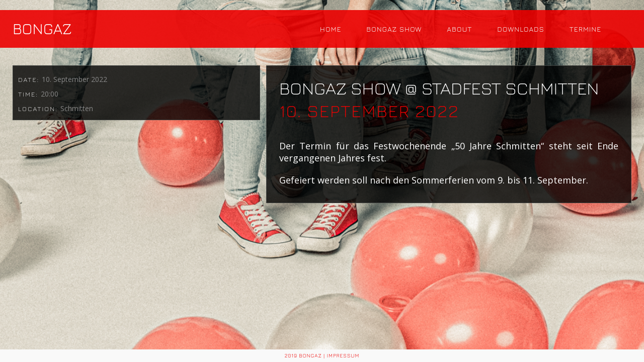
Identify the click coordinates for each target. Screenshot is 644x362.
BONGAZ (42, 29)
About (459, 29)
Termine (585, 29)
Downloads (521, 29)
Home (331, 29)
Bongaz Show (394, 29)
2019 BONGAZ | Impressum (322, 355)
